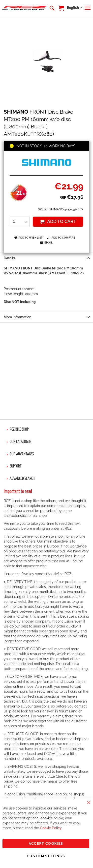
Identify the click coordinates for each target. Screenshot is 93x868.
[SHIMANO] (47, 170)
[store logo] (24, 8)
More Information (17, 317)
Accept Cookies (46, 844)
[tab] (46, 258)
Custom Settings (46, 856)
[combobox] (52, 8)
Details (9, 258)
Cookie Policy (51, 828)
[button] (75, 8)
